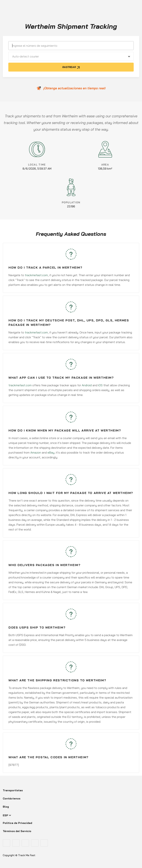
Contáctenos (12, 798)
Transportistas (13, 790)
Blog (6, 807)
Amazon (36, 452)
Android (87, 385)
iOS (100, 385)
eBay (51, 452)
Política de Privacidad (17, 823)
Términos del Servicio (17, 831)
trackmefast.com (36, 275)
